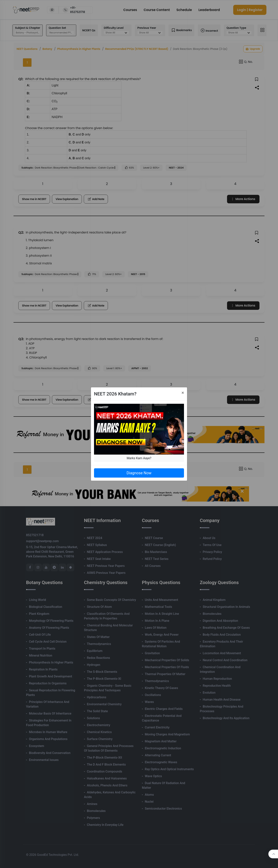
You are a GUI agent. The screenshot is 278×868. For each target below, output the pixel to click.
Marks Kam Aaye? (139, 458)
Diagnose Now (139, 473)
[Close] (183, 393)
